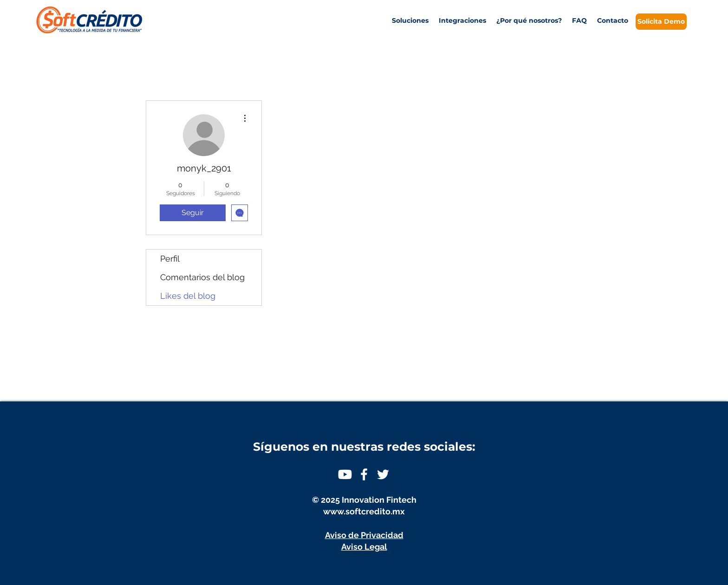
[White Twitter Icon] (383, 474)
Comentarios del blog (202, 277)
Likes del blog (188, 296)
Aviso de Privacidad (364, 535)
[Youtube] (345, 474)
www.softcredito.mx (364, 511)
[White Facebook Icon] (364, 474)
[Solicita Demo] (661, 22)
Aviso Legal (364, 547)
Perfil (170, 259)
